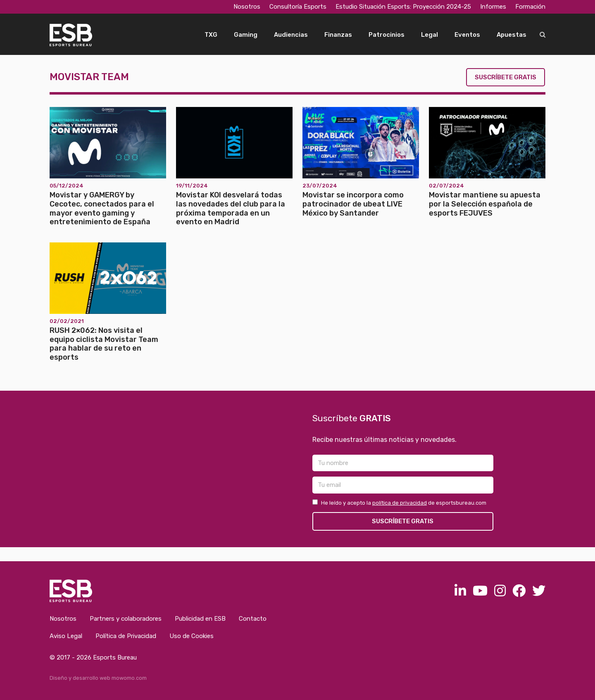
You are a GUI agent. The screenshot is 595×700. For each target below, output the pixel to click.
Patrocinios (387, 35)
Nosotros (247, 7)
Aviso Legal (66, 636)
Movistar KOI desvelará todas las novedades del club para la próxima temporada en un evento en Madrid (231, 208)
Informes (493, 7)
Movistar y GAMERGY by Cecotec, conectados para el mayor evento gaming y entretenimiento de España (102, 208)
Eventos (467, 35)
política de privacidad (400, 503)
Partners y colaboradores (126, 619)
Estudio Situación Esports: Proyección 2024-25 (403, 7)
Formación (530, 7)
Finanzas (338, 35)
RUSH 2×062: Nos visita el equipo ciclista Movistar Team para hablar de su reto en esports (104, 344)
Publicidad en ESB (200, 619)
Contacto (253, 619)
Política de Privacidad (126, 636)
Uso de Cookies (192, 636)
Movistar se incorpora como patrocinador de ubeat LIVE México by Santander (353, 204)
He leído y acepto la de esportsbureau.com (399, 503)
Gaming (246, 35)
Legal (430, 35)
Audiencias (291, 35)
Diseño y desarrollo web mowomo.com (98, 678)
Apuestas (512, 35)
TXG (211, 35)
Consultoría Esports (298, 7)
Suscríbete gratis (506, 77)
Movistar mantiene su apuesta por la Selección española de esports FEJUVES (485, 204)
